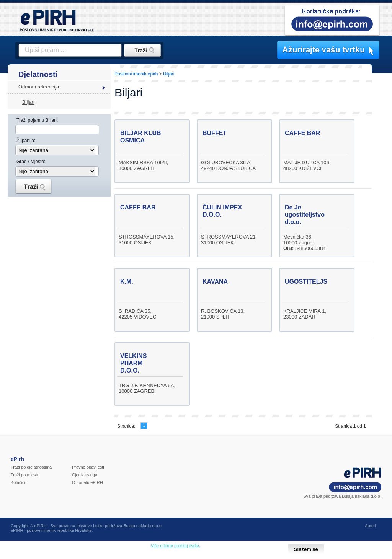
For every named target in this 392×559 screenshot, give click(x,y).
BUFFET (215, 133)
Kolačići (18, 482)
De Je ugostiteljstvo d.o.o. (305, 215)
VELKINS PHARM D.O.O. (133, 363)
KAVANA (215, 282)
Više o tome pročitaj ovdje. (176, 546)
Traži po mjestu (25, 475)
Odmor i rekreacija (39, 87)
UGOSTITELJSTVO (312, 282)
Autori (370, 526)
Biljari (28, 102)
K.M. (127, 282)
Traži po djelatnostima (31, 467)
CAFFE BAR (302, 133)
